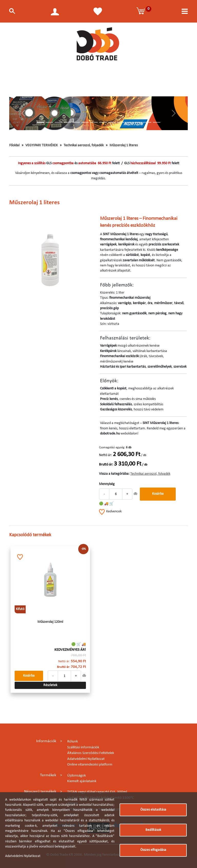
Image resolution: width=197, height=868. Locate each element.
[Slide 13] (148, 122)
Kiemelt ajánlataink (82, 781)
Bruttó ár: (106, 465)
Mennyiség (107, 484)
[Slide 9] (112, 122)
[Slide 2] (49, 122)
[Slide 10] (121, 122)
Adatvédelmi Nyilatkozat (86, 759)
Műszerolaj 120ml (50, 622)
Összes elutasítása (153, 810)
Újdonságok (77, 776)
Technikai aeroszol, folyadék (84, 145)
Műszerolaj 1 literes (124, 145)
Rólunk (73, 742)
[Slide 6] (85, 122)
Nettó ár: (106, 455)
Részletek (50, 685)
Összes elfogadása (153, 850)
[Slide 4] (67, 122)
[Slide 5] (76, 122)
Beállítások (153, 830)
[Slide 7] (94, 122)
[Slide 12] (139, 122)
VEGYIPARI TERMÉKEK (42, 145)
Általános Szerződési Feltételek (91, 753)
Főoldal (14, 145)
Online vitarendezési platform (90, 765)
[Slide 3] (58, 122)
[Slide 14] (157, 122)
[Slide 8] (103, 122)
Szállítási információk (83, 747)
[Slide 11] (130, 122)
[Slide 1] (40, 122)
